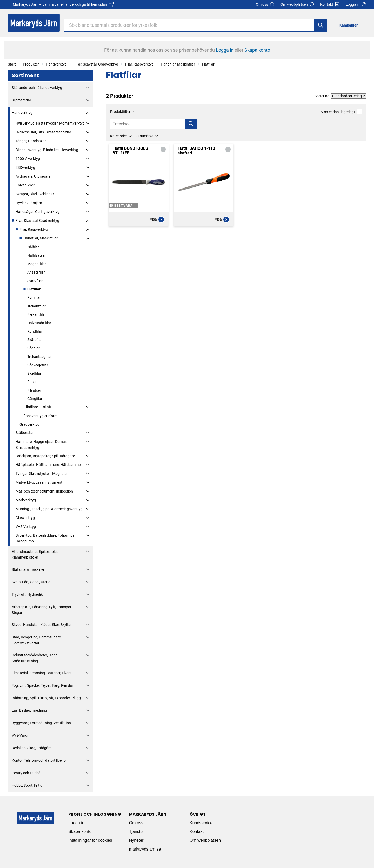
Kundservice (201, 823)
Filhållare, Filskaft (37, 407)
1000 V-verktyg (28, 159)
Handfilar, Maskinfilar (178, 64)
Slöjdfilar (34, 373)
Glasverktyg (25, 518)
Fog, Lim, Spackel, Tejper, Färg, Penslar (42, 685)
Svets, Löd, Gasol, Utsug (31, 582)
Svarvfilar (35, 281)
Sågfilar (34, 348)
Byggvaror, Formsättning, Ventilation (41, 723)
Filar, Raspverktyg (139, 64)
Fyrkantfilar (37, 314)
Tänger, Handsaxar (31, 141)
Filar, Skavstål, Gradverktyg (96, 64)
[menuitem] (350, 25)
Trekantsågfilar (39, 357)
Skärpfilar (35, 340)
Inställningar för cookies (90, 840)
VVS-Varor (20, 735)
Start (12, 64)
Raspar (33, 382)
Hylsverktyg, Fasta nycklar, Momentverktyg (50, 123)
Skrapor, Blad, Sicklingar (35, 194)
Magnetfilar (37, 264)
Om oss (265, 5)
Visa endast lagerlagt (342, 112)
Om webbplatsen (297, 5)
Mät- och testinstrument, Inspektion (44, 491)
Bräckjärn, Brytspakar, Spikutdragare (45, 456)
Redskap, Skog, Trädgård (32, 748)
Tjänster (137, 831)
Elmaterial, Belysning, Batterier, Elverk (42, 673)
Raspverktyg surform (40, 416)
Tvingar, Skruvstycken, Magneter (42, 474)
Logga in (76, 823)
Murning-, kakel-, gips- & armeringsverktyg (49, 509)
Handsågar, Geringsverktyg (38, 212)
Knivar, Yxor (25, 185)
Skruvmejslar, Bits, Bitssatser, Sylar (43, 132)
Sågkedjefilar (38, 365)
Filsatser (34, 390)
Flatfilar (208, 64)
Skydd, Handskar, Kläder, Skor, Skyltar (42, 625)
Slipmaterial (21, 100)
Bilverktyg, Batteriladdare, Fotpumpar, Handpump (46, 538)
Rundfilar (35, 331)
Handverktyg (57, 64)
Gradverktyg (29, 424)
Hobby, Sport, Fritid (27, 785)
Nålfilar (33, 247)
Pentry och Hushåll (27, 773)
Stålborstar (25, 433)
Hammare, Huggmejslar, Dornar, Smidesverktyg (41, 444)
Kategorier (119, 136)
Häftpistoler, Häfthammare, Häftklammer (49, 465)
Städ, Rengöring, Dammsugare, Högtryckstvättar (37, 640)
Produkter (31, 64)
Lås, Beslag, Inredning (29, 710)
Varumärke (144, 136)
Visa (157, 219)
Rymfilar (34, 297)
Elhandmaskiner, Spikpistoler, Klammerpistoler (35, 554)
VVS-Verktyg (26, 527)
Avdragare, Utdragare (33, 176)
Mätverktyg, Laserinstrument (39, 482)
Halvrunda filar (39, 323)
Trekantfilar (36, 306)
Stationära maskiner (28, 569)
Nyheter (136, 840)
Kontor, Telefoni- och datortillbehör (39, 760)
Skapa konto (80, 831)
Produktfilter (120, 112)
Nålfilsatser (36, 255)
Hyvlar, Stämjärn (29, 203)
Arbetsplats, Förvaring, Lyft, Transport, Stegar (43, 610)
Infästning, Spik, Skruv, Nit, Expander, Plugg (46, 698)
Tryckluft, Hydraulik (27, 594)
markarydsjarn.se (145, 849)
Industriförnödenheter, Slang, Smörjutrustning (35, 658)
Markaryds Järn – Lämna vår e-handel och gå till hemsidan (63, 4)
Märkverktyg (26, 500)
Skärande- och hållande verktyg (37, 88)
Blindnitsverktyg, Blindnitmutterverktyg (47, 150)
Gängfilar (35, 399)
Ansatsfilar (36, 272)
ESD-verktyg (25, 167)
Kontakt (330, 5)
